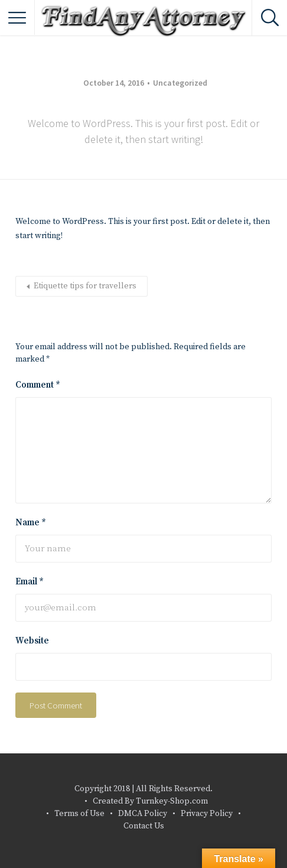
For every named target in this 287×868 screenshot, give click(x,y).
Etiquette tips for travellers (85, 286)
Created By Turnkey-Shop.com (150, 801)
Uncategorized (180, 83)
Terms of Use (79, 814)
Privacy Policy (207, 814)
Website (32, 641)
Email (30, 582)
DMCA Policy (143, 814)
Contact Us (144, 826)
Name (31, 523)
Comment (38, 385)
